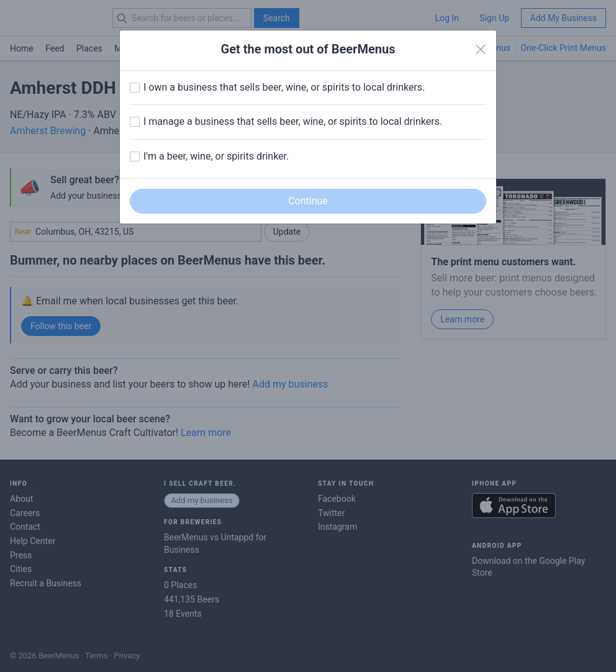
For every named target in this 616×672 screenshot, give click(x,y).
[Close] (481, 50)
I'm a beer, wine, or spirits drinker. (216, 156)
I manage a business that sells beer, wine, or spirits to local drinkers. (293, 121)
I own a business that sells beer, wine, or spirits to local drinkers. (284, 87)
